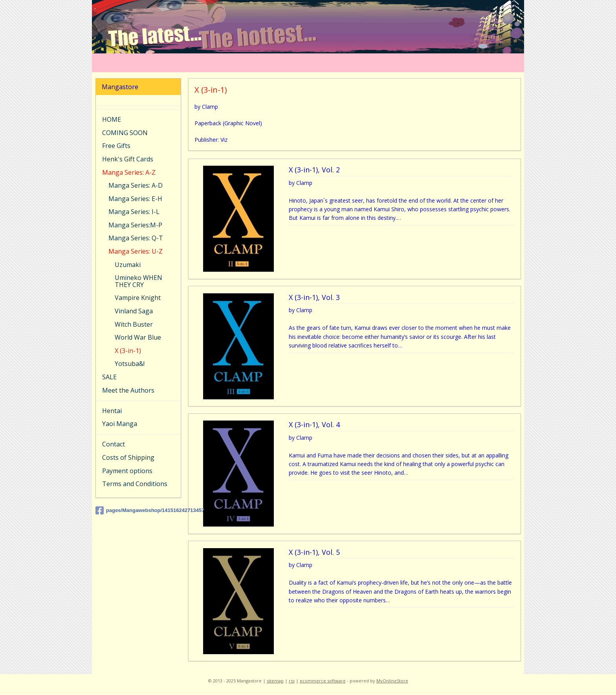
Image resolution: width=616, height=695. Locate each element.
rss (292, 681)
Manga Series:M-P (135, 225)
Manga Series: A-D (136, 185)
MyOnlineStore (392, 681)
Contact (114, 444)
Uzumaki (128, 265)
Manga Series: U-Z (136, 251)
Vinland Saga (134, 311)
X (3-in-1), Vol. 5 (314, 552)
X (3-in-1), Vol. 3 (314, 298)
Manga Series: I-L (134, 212)
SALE (109, 377)
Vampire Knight (138, 298)
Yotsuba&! (130, 364)
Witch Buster (134, 324)
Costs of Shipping (128, 457)
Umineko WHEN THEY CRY (138, 281)
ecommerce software (323, 681)
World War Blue (138, 337)
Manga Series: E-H (135, 199)
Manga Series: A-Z (129, 172)
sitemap (275, 681)
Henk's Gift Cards (128, 159)
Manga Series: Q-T (136, 238)
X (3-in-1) (128, 351)
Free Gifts (116, 146)
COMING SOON (125, 133)
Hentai (112, 411)
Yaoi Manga (120, 424)
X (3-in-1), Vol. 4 (314, 425)
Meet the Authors (128, 390)
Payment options (127, 471)
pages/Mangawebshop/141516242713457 (138, 510)
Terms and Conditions (135, 484)
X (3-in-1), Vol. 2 (314, 170)
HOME (112, 119)
